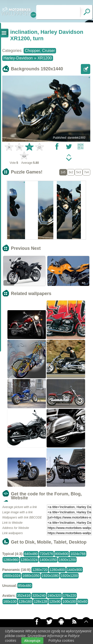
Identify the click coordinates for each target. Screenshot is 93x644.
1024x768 (78, 554)
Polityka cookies (61, 640)
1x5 (63, 172)
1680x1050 (31, 576)
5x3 (78, 172)
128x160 (25, 601)
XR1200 (45, 58)
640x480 (31, 554)
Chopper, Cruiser (40, 51)
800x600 (62, 554)
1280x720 (40, 570)
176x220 (70, 596)
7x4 (86, 172)
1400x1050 (48, 560)
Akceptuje (32, 641)
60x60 (83, 601)
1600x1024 (12, 576)
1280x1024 (29, 560)
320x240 (39, 596)
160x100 (10, 601)
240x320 (54, 596)
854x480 (25, 586)
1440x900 (75, 570)
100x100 (69, 601)
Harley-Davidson (18, 58)
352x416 (24, 596)
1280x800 (57, 570)
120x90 (55, 601)
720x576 (46, 554)
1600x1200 (67, 560)
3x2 (71, 172)
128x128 (40, 601)
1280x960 (11, 560)
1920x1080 (50, 576)
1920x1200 (69, 576)
